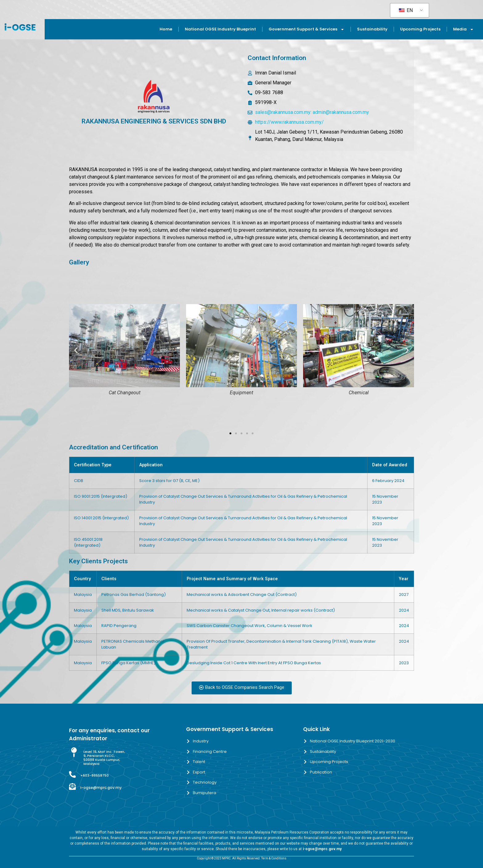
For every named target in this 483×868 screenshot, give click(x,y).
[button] (76, 350)
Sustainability (372, 29)
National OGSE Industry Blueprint (220, 29)
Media (463, 29)
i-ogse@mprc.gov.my (101, 788)
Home (166, 29)
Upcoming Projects (420, 29)
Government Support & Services (306, 29)
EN (406, 10)
